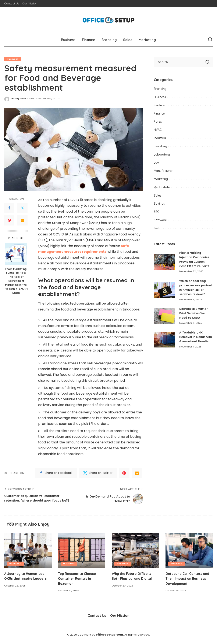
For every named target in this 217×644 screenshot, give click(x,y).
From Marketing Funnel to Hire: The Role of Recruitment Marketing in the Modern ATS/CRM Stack (16, 281)
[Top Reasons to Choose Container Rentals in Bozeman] (82, 554)
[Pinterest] (9, 220)
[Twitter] (22, 208)
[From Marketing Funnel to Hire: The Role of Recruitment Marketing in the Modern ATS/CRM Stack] (16, 254)
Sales (158, 196)
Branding (160, 89)
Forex (158, 122)
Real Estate (162, 187)
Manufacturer (163, 171)
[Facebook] (9, 208)
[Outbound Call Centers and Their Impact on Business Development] (189, 554)
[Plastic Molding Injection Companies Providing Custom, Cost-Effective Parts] (164, 262)
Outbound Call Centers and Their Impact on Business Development (188, 582)
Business (13, 59)
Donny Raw (18, 98)
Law (157, 163)
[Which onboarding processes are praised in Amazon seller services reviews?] (164, 290)
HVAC (158, 130)
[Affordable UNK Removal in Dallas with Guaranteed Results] (164, 342)
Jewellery (160, 146)
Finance (159, 113)
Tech (157, 228)
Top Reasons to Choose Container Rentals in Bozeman (78, 582)
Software (160, 220)
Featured (160, 105)
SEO (157, 212)
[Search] (210, 40)
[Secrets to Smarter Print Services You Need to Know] (164, 316)
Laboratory (162, 155)
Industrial (160, 138)
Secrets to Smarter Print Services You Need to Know (194, 313)
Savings (159, 204)
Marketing (161, 179)
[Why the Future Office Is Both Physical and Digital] (135, 554)
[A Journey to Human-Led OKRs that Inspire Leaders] (28, 554)
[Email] (22, 220)
